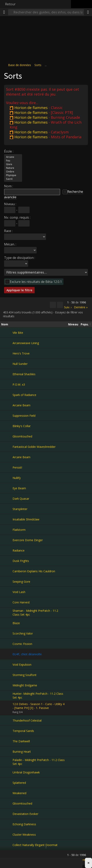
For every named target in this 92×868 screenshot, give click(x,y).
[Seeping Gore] (7, 581)
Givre (13, 164)
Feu (13, 161)
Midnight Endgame (25, 685)
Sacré (13, 179)
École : (9, 151)
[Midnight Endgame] (7, 685)
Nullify (17, 478)
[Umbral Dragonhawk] (7, 772)
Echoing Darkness (24, 824)
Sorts (38, 65)
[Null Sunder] (7, 364)
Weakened (19, 793)
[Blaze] (7, 623)
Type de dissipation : (20, 258)
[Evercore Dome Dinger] (7, 540)
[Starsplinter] (7, 509)
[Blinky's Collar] (7, 426)
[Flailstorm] (7, 530)
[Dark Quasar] (7, 498)
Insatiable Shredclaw (26, 519)
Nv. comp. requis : (17, 217)
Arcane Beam (21, 405)
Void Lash (19, 592)
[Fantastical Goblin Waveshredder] (7, 447)
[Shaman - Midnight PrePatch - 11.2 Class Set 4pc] (7, 613)
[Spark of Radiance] (7, 395)
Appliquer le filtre (19, 290)
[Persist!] (7, 467)
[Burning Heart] (7, 751)
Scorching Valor (23, 633)
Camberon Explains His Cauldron (34, 571)
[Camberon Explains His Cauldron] (7, 571)
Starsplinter (20, 509)
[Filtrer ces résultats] (60, 305)
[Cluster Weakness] (7, 834)
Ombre (13, 172)
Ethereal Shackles (24, 374)
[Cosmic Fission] (7, 644)
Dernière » (81, 307)
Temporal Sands (23, 731)
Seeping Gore (21, 582)
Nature (13, 168)
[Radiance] (7, 550)
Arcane (13, 157)
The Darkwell (21, 741)
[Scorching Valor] (7, 633)
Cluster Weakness (24, 835)
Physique (13, 175)
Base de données (20, 65)
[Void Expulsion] (7, 664)
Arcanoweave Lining (26, 343)
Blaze (16, 623)
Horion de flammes (29, 108)
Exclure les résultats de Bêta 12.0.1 (36, 282)
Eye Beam (19, 488)
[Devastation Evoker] (7, 814)
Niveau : (10, 204)
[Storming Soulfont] (7, 675)
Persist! (17, 467)
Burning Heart (22, 752)
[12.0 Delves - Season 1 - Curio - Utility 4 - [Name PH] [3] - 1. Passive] (7, 708)
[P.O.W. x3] (7, 384)
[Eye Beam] (7, 488)
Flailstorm (19, 530)
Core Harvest (21, 602)
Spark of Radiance (24, 395)
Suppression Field (24, 416)
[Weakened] (7, 793)
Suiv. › (68, 307)
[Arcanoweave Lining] (7, 343)
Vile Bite (18, 333)
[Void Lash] (7, 592)
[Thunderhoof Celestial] (7, 720)
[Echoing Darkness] (7, 824)
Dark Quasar (21, 499)
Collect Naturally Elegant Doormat (35, 845)
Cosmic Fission (22, 644)
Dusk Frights (21, 561)
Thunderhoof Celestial (27, 720)
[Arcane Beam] (7, 405)
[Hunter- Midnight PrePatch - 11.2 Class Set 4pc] (7, 696)
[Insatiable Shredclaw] (7, 519)
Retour (10, 4)
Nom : (9, 186)
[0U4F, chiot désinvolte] (7, 654)
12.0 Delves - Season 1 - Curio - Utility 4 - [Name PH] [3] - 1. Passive (39, 706)
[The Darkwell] (7, 741)
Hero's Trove (21, 353)
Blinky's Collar (22, 426)
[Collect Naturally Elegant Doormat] (7, 845)
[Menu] (4, 12)
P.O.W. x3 (19, 384)
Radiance (19, 550)
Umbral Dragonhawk (26, 772)
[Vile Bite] (7, 333)
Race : (8, 231)
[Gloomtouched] (7, 436)
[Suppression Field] (7, 415)
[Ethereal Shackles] (7, 374)
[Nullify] (7, 478)
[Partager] (88, 12)
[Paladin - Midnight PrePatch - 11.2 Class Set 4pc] (7, 762)
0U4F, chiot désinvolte (27, 654)
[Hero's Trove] (7, 353)
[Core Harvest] (7, 602)
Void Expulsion (22, 665)
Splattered (19, 783)
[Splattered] (7, 783)
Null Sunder (20, 364)
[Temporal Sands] (7, 731)
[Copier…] (53, 305)
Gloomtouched (22, 436)
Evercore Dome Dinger (28, 540)
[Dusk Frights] (7, 561)
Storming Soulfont (25, 675)
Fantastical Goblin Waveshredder (34, 447)
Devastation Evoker (25, 814)
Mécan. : (10, 244)
